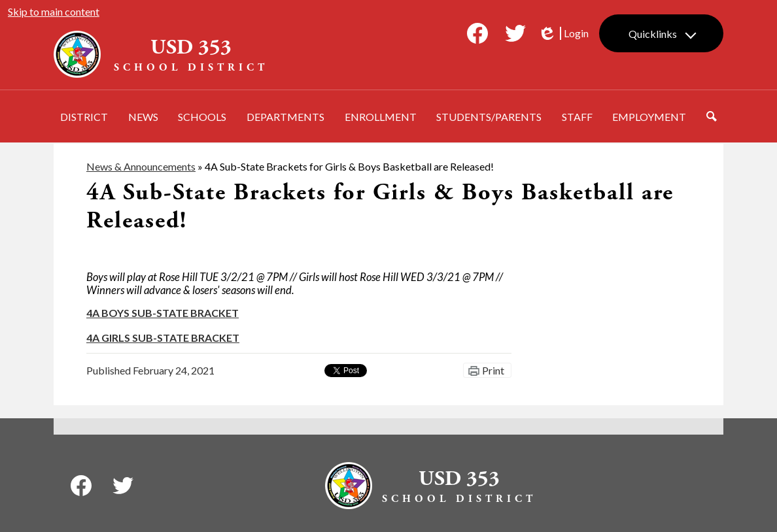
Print (493, 370)
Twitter (515, 36)
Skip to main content (54, 11)
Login (563, 33)
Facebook (477, 36)
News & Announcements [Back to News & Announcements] (141, 166)
